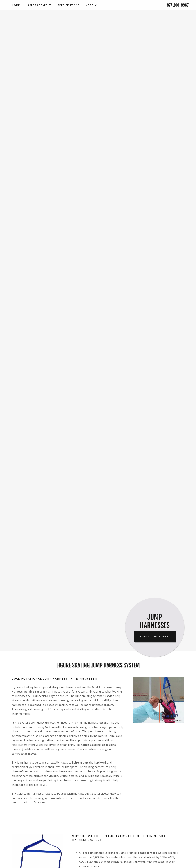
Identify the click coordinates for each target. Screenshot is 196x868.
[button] (91, 5)
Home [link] (16, 5)
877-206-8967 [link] (178, 5)
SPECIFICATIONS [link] (69, 5)
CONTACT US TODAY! (155, 636)
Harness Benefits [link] (39, 5)
